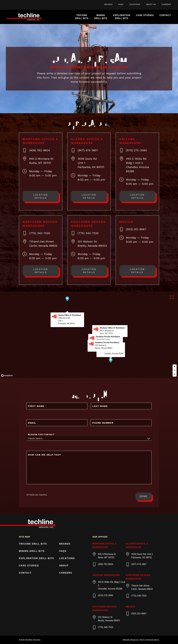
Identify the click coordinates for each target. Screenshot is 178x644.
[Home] (24, 17)
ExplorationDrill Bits (122, 17)
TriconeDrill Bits (82, 17)
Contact (165, 15)
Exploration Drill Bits (36, 558)
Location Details (41, 196)
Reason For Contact (41, 434)
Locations (135, 4)
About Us (151, 4)
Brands (108, 4)
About (64, 566)
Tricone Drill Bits (33, 544)
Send (144, 496)
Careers (166, 4)
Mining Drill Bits (32, 551)
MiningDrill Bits (101, 17)
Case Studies (145, 15)
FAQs (121, 4)
